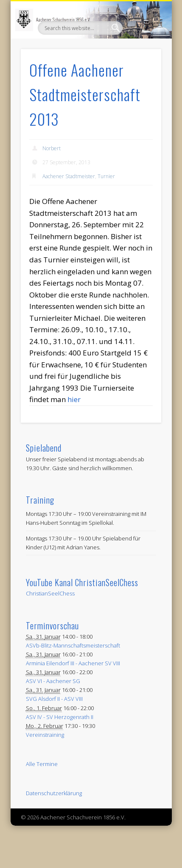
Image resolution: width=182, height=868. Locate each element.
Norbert (52, 148)
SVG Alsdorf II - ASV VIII (54, 699)
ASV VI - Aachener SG (53, 681)
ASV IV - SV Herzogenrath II (60, 717)
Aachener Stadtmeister (69, 176)
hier (74, 399)
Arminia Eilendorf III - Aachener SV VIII (73, 663)
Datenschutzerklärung (54, 793)
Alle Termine (42, 764)
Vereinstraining (45, 735)
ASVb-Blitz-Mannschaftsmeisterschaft (73, 645)
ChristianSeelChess (50, 593)
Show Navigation (140, 76)
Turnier (106, 176)
